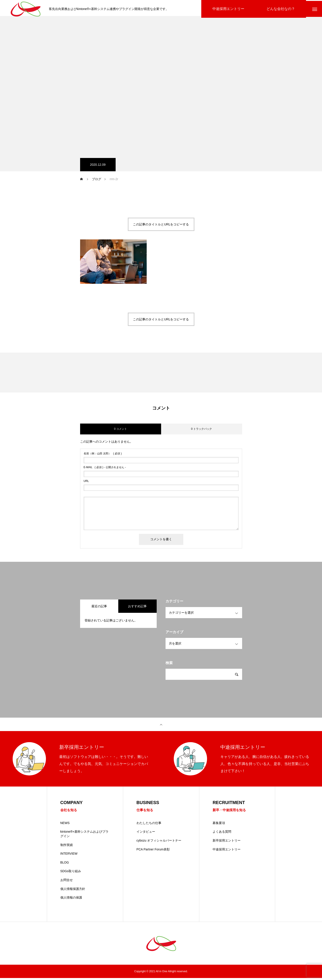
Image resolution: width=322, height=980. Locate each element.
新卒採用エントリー (227, 843)
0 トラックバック (201, 431)
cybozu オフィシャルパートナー (159, 843)
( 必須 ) (103, 455)
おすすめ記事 (137, 608)
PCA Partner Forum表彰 (153, 851)
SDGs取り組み (71, 873)
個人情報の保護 (71, 900)
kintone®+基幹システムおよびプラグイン (85, 836)
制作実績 (67, 847)
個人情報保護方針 (73, 891)
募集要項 (219, 825)
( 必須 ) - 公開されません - (105, 469)
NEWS (65, 825)
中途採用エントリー (227, 851)
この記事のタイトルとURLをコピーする (161, 226)
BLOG (65, 864)
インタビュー (146, 834)
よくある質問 (222, 834)
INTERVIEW (69, 856)
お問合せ (67, 882)
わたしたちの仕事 (149, 825)
